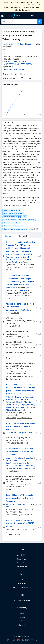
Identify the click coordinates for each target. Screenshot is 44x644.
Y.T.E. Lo (9, 410)
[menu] (33, 16)
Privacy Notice (22, 563)
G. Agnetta (26, 254)
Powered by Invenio (22, 636)
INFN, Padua (17, 458)
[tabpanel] (22, 390)
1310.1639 (10, 415)
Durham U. (17, 410)
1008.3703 (10, 267)
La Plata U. (17, 254)
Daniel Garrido (28, 530)
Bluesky (22, 617)
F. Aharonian (18, 257)
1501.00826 (12, 62)
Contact (22, 625)
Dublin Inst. (27, 257)
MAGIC (8, 530)
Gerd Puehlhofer (20, 504)
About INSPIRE (22, 555)
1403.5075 (15, 313)
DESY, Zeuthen (25, 310)
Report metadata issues (22, 588)
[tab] (9, 236)
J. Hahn (9, 397)
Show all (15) (34, 229)
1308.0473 (16, 535)
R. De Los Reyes (12, 400)
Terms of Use (22, 567)
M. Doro (9, 458)
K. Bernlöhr (19, 402)
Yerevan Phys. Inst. (23, 260)
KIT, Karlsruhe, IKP (20, 290)
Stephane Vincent (12, 310)
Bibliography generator (22, 600)
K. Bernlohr (10, 433)
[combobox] (25, 21)
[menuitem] (32, 16)
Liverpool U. (30, 44)
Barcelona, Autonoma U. (15, 461)
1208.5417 (10, 296)
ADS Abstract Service (16, 69)
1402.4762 (16, 326)
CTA (14, 67)
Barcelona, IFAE (18, 262)
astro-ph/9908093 (16, 440)
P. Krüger (22, 405)
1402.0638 (15, 471)
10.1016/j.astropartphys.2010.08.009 (19, 515)
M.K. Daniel (20, 44)
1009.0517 (14, 512)
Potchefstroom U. (28, 407)
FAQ (22, 580)
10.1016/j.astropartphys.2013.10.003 (19, 418)
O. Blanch (15, 468)
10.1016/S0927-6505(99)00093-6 (18, 443)
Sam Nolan (10, 504)
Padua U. (28, 458)
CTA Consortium (8, 44)
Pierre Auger (10, 288)
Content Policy (22, 559)
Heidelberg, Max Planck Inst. (23, 397)
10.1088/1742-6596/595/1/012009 (19, 64)
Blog (22, 613)
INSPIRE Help (22, 584)
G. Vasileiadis (17, 466)
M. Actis (9, 254)
